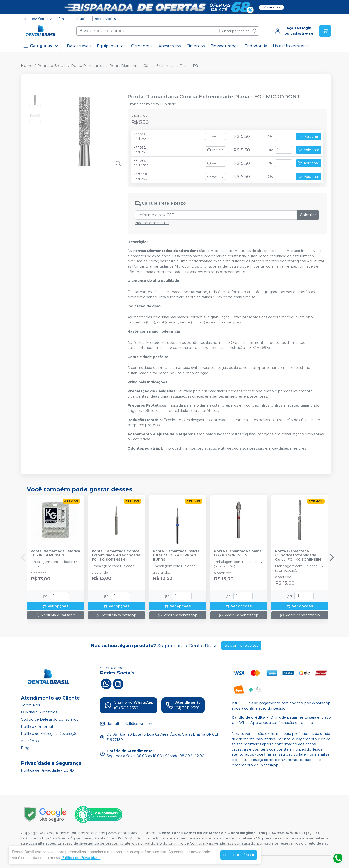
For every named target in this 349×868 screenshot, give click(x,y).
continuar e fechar (239, 855)
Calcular (308, 215)
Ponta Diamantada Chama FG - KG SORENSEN (238, 553)
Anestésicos (170, 46)
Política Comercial (37, 727)
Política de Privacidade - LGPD (47, 770)
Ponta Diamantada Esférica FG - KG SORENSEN (55, 553)
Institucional (82, 19)
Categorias (41, 46)
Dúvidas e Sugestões (39, 712)
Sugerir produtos (241, 645)
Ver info (215, 136)
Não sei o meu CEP (152, 223)
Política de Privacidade (81, 858)
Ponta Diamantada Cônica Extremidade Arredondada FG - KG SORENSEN (116, 555)
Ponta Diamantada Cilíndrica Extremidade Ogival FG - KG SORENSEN (298, 555)
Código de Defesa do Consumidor (51, 719)
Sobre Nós (30, 705)
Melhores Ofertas (34, 19)
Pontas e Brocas (52, 66)
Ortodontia (142, 46)
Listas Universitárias (291, 46)
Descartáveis (79, 46)
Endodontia (256, 46)
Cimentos (196, 46)
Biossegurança (224, 46)
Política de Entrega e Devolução (49, 734)
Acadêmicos (60, 19)
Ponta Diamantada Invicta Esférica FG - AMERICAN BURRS (176, 555)
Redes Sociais (105, 19)
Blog (25, 748)
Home (27, 66)
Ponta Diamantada (88, 66)
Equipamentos (111, 46)
